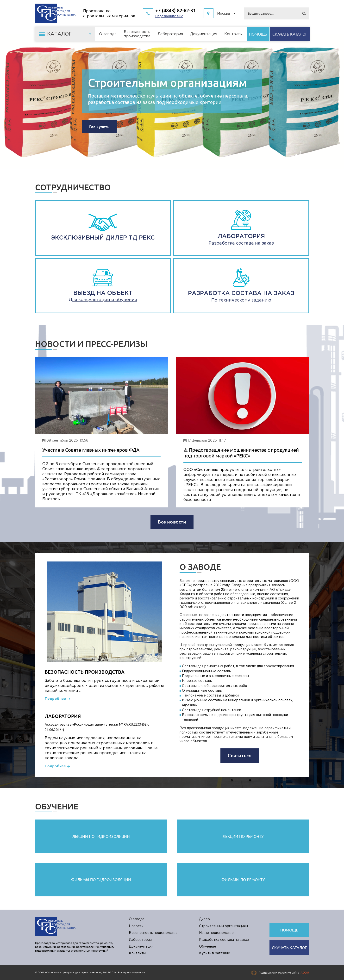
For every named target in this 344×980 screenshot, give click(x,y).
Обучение (208, 947)
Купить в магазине (215, 953)
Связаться (240, 755)
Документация (204, 34)
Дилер (204, 919)
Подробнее (55, 698)
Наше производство (216, 933)
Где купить (99, 127)
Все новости (172, 522)
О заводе (108, 34)
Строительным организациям (167, 83)
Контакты (233, 34)
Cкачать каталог (290, 34)
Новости (136, 926)
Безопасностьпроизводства (137, 34)
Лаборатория (170, 34)
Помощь (258, 34)
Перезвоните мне (169, 16)
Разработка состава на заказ (224, 940)
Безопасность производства (153, 933)
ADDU (305, 973)
